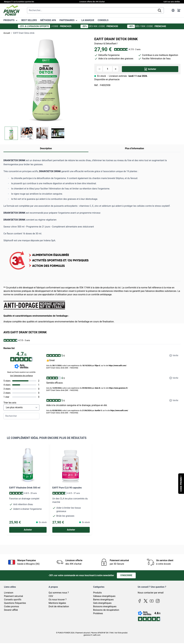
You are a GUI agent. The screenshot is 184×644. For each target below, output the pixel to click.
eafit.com (97, 635)
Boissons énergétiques (105, 606)
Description (46, 148)
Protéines (98, 613)
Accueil (7, 33)
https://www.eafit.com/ (118, 366)
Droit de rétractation (59, 606)
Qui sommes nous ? (59, 593)
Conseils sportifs (13, 600)
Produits (97, 593)
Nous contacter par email (151, 593)
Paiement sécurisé (14, 596)
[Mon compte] (173, 10)
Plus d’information (134, 148)
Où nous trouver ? (57, 600)
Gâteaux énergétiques (104, 596)
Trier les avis (10, 403)
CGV (51, 596)
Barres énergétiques (103, 600)
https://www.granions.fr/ (118, 388)
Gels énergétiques (102, 603)
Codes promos (11, 606)
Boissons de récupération (106, 610)
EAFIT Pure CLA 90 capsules (67, 488)
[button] (127, 49)
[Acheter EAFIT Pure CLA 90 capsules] (71, 530)
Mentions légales (57, 603)
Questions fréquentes (15, 603)
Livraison (9, 593)
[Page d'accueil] (11, 10)
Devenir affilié (11, 610)
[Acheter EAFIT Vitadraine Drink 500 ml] (28, 530)
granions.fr (88, 635)
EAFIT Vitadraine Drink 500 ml (25, 488)
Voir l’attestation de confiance (21, 376)
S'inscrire (126, 575)
